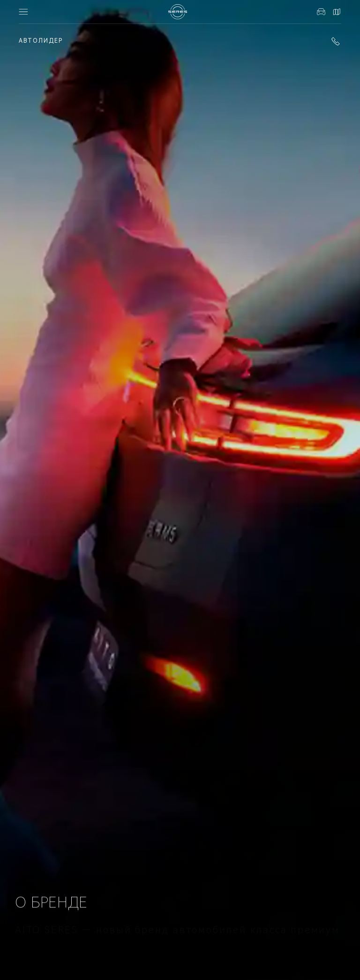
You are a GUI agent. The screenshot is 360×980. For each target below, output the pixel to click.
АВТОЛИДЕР (41, 41)
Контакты (337, 12)
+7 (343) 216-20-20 (336, 41)
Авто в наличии (321, 12)
